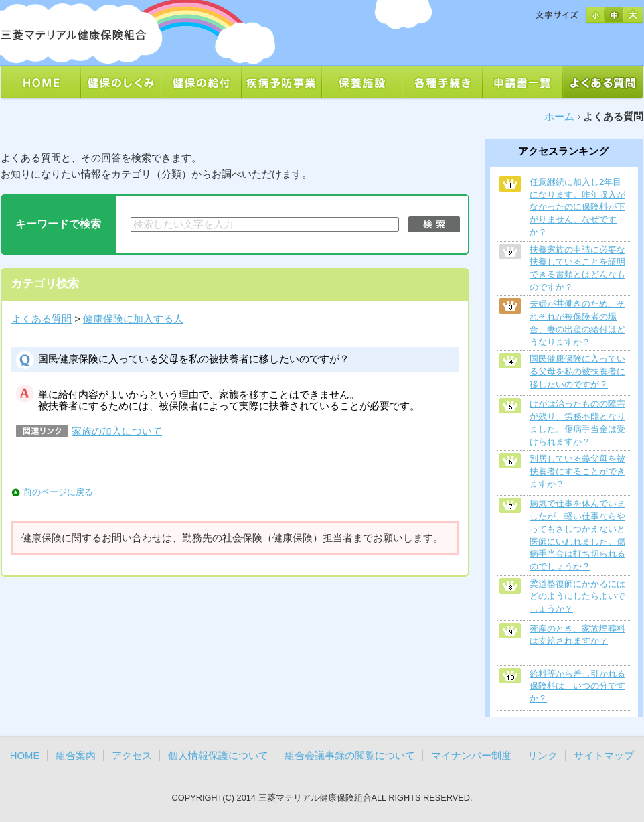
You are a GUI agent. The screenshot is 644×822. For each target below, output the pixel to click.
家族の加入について (117, 431)
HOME (25, 756)
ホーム (559, 117)
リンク (543, 756)
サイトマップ (604, 756)
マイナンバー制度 (471, 756)
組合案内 (76, 756)
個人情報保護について (218, 756)
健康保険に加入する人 (133, 319)
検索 (434, 224)
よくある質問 (42, 319)
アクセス (132, 756)
